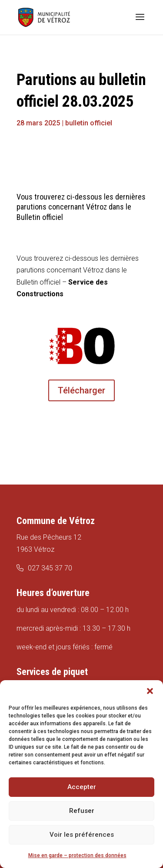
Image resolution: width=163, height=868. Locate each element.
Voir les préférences (82, 835)
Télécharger (81, 390)
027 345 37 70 (50, 568)
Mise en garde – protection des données (77, 855)
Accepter (82, 787)
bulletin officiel (89, 123)
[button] (150, 691)
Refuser (82, 811)
